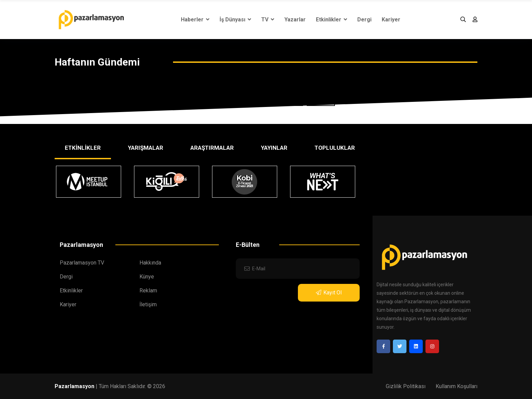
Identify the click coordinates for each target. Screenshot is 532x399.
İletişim (148, 304)
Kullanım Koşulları (457, 386)
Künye (147, 277)
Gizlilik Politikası (406, 386)
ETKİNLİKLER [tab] (83, 148)
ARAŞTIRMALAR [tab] (212, 148)
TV (268, 20)
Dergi (364, 20)
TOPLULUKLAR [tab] (335, 148)
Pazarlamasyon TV (82, 263)
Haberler (195, 20)
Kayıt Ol (329, 293)
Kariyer (391, 20)
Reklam (148, 291)
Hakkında (150, 263)
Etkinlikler (331, 20)
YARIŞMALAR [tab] (146, 148)
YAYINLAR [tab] (274, 148)
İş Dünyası (235, 20)
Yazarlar (295, 20)
